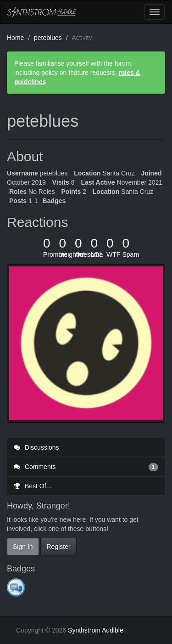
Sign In (23, 547)
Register (58, 547)
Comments (86, 467)
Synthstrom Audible (42, 12)
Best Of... (33, 486)
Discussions (36, 447)
